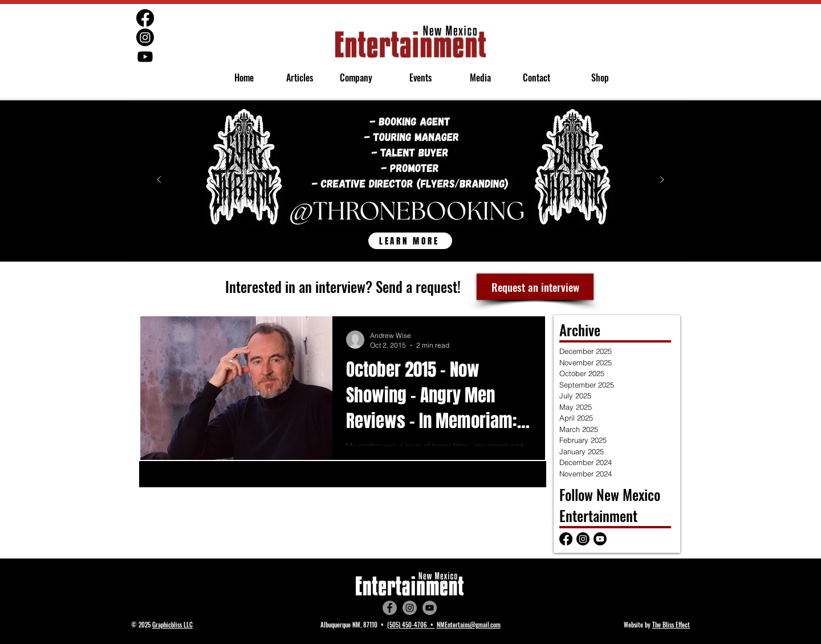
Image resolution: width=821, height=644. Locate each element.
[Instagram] (410, 608)
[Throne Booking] (410, 235)
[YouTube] (430, 608)
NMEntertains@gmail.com (469, 625)
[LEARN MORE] (410, 241)
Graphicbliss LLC (172, 625)
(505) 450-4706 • (411, 625)
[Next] (662, 180)
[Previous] (159, 180)
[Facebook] (390, 608)
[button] (351, 78)
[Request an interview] (535, 287)
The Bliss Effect (671, 625)
